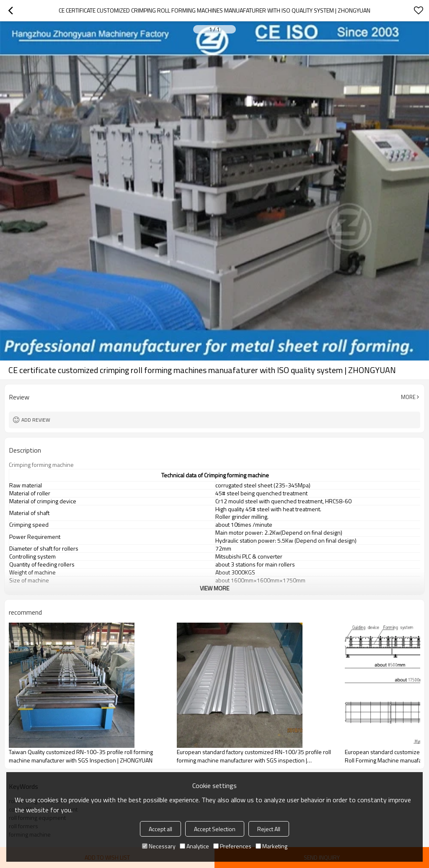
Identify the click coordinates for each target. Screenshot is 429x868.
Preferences (232, 846)
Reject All (269, 829)
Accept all (160, 829)
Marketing (271, 846)
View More (214, 588)
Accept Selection (215, 829)
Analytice (194, 846)
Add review (36, 420)
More (408, 397)
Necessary (159, 846)
